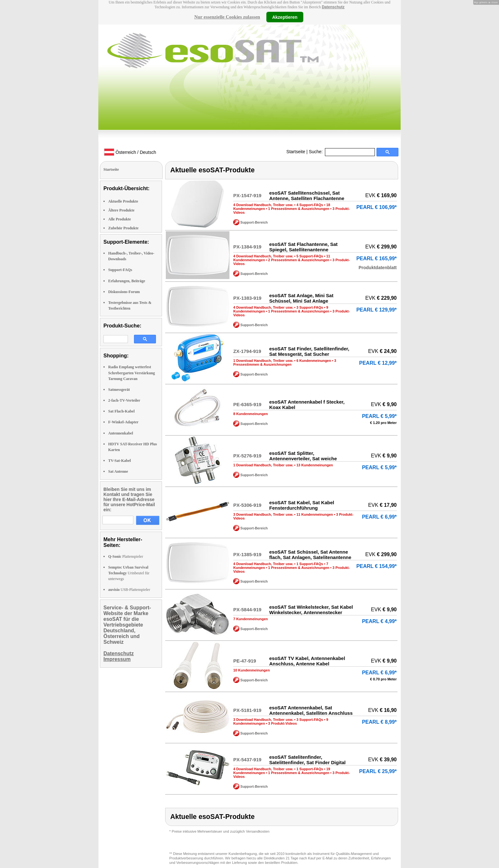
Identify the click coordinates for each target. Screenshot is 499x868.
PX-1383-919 (247, 298)
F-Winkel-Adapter (123, 422)
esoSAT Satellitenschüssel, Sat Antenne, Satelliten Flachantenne (307, 196)
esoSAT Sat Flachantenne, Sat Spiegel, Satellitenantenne (303, 247)
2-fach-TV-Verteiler (124, 400)
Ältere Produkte (121, 210)
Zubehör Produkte (123, 228)
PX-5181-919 (247, 710)
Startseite (296, 152)
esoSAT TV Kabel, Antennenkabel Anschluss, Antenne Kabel (307, 661)
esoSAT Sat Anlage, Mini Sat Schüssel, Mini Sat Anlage (301, 298)
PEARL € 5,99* (379, 416)
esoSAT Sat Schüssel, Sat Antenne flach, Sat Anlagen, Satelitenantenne (310, 555)
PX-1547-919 (247, 195)
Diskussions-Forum (124, 292)
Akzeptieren (285, 17)
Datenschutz (333, 7)
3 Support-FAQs (310, 307)
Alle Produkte (119, 219)
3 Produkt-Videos (283, 723)
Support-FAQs (120, 270)
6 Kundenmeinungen (314, 361)
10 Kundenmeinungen (252, 670)
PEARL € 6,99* (379, 517)
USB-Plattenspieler (129, 590)
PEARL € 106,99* (377, 207)
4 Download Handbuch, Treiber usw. (263, 205)
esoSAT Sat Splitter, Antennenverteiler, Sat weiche (303, 456)
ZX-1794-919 (247, 351)
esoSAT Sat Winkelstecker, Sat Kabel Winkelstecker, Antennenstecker (311, 610)
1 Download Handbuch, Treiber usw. (263, 361)
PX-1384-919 (247, 247)
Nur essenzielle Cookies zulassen (227, 17)
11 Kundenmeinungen (315, 514)
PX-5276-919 (247, 456)
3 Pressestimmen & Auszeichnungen (285, 362)
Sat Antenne (118, 471)
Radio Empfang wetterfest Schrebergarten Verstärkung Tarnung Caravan (132, 373)
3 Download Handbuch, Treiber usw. (263, 514)
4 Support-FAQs (310, 205)
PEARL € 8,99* (379, 722)
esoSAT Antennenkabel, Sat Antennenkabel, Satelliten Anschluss (311, 710)
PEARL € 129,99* (377, 310)
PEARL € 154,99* (377, 566)
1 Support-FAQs (310, 564)
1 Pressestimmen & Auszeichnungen (299, 209)
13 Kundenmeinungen (315, 465)
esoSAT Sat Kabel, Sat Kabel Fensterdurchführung (302, 505)
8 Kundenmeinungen (251, 414)
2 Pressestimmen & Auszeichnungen (299, 260)
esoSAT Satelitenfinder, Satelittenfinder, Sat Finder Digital (307, 760)
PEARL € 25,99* (378, 771)
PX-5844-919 (247, 610)
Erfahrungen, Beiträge (127, 281)
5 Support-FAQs (310, 256)
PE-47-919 (245, 661)
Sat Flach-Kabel (121, 411)
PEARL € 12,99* (378, 363)
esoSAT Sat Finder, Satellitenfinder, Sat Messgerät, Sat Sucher (309, 351)
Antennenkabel (121, 433)
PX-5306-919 (247, 505)
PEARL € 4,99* (379, 621)
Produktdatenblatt (378, 268)
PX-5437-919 (247, 760)
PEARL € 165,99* (377, 258)
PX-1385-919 (247, 554)
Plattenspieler (126, 556)
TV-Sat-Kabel (119, 461)
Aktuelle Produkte (123, 201)
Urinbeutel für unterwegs (129, 573)
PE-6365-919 (247, 404)
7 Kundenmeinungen (251, 619)
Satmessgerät (119, 390)
